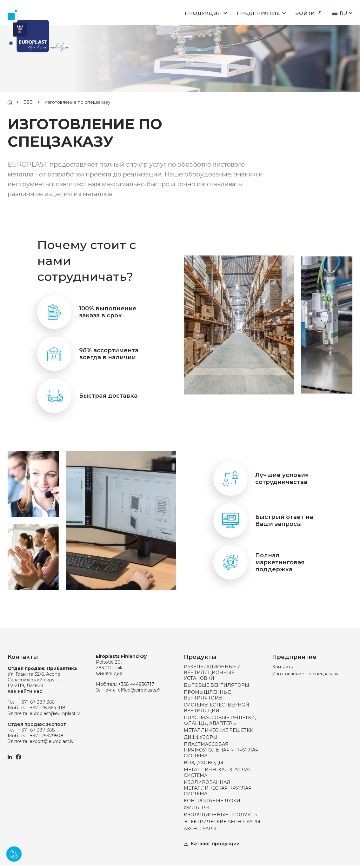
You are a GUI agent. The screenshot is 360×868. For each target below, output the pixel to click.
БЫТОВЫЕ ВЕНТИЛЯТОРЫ (217, 685)
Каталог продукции (212, 844)
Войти (308, 13)
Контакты (283, 667)
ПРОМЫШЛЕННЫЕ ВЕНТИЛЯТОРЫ (207, 695)
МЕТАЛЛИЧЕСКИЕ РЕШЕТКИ (219, 730)
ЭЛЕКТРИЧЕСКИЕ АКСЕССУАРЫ (222, 822)
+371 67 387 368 (37, 730)
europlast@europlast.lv (55, 713)
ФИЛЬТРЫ (197, 808)
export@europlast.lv (52, 741)
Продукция (203, 13)
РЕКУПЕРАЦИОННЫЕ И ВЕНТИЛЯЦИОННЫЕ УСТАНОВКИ (212, 673)
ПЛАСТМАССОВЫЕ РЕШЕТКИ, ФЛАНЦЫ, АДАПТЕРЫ (220, 720)
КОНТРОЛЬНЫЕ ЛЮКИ (212, 801)
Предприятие (258, 13)
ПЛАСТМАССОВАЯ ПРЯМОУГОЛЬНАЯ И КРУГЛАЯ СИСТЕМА (221, 750)
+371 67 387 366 (37, 702)
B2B (28, 102)
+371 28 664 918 (48, 708)
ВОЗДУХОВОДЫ (203, 763)
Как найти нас (25, 691)
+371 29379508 (47, 736)
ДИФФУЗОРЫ (201, 737)
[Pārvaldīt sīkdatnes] (14, 854)
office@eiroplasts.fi (139, 690)
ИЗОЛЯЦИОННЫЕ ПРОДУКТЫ (221, 815)
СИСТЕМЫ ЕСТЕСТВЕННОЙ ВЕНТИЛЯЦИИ (217, 708)
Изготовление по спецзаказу (305, 674)
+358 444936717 (136, 684)
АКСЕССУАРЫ (200, 829)
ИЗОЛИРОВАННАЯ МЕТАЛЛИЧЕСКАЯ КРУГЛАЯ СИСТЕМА (218, 788)
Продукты (200, 657)
